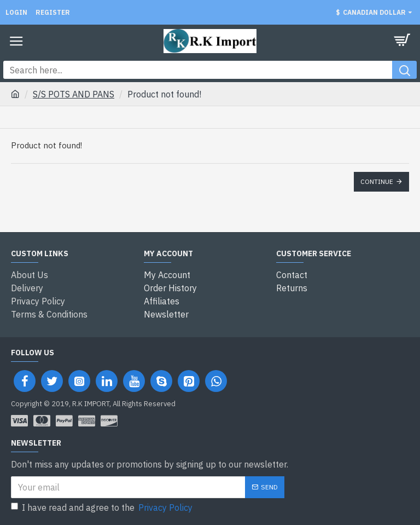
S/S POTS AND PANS (74, 94)
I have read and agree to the (103, 507)
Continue (377, 181)
